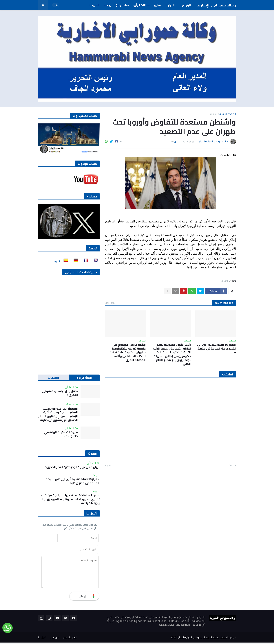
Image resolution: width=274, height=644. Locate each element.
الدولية (214, 114)
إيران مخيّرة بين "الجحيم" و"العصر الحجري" (72, 467)
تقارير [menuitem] (158, 5)
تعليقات (54, 378)
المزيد (57, 261)
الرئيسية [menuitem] (185, 5)
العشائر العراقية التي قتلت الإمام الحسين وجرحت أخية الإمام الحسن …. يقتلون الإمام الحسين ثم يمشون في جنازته (58, 414)
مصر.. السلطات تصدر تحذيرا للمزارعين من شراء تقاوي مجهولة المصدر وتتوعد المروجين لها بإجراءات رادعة (70, 499)
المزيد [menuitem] (95, 5)
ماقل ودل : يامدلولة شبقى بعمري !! (60, 393)
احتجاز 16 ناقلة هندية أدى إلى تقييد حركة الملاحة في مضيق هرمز (216, 348)
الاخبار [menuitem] (172, 5)
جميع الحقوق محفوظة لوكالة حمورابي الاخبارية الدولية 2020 (202, 639)
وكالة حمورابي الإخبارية (216, 5)
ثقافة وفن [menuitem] (122, 5)
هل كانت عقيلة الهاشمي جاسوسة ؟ (61, 434)
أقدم (109, 466)
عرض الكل (110, 303)
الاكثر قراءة (84, 378)
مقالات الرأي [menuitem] (141, 5)
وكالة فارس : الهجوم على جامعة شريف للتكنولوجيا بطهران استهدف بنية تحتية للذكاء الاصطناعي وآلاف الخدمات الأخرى (128, 352)
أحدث (231, 466)
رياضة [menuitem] (107, 5)
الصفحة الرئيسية (228, 114)
